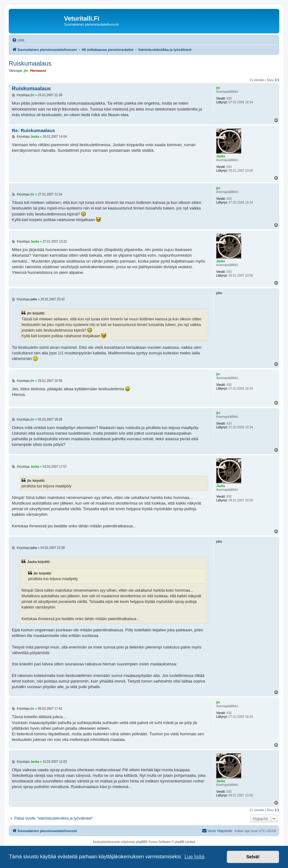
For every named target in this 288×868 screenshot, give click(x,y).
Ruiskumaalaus (30, 63)
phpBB (141, 842)
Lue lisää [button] (194, 857)
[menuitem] (18, 40)
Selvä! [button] (253, 857)
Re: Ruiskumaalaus (33, 130)
